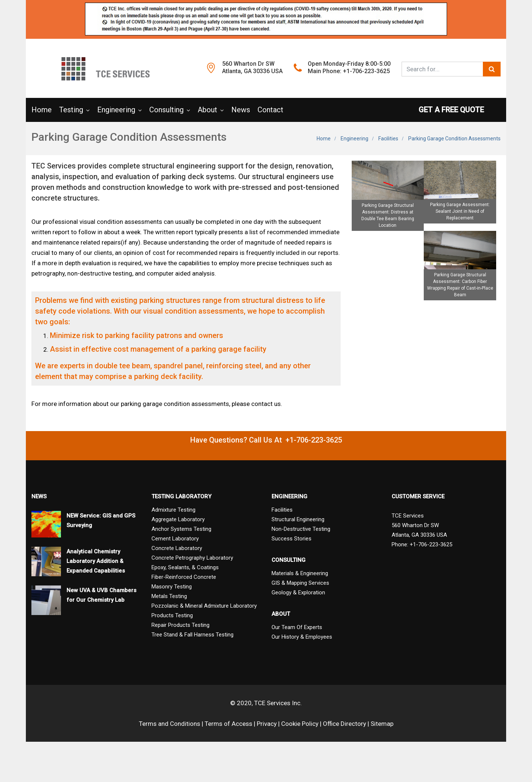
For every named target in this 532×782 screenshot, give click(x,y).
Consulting (166, 110)
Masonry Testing (172, 587)
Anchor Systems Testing (181, 529)
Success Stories (291, 539)
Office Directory (345, 724)
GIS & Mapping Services (300, 583)
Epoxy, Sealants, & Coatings (185, 567)
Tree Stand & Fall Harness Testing (192, 635)
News (241, 110)
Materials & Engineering (300, 573)
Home (42, 110)
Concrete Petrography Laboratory (192, 558)
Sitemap (382, 724)
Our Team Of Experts (297, 627)
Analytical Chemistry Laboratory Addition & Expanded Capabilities (96, 561)
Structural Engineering (298, 519)
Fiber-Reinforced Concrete (184, 577)
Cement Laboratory (175, 539)
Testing (71, 110)
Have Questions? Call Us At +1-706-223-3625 (266, 440)
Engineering (116, 110)
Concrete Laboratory (177, 548)
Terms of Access (229, 724)
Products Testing (172, 615)
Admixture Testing (173, 510)
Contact (270, 110)
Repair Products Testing (180, 625)
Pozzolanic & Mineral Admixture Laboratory (204, 606)
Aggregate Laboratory (178, 519)
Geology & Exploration (298, 593)
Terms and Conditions (170, 724)
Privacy (267, 724)
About (207, 110)
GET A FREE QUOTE (460, 110)
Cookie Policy (300, 724)
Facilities (388, 139)
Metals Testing (169, 596)
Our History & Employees (302, 637)
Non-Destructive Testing (301, 529)
